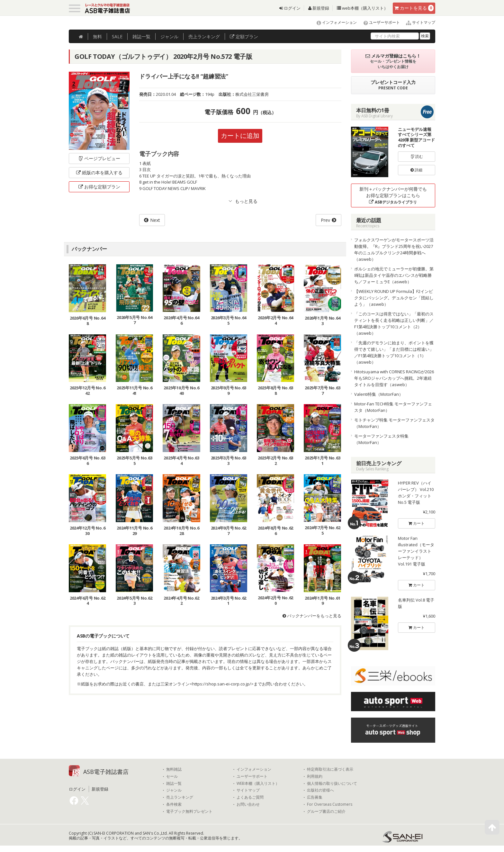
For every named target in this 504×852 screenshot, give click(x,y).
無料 (97, 36)
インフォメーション (334, 22)
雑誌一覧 (174, 784)
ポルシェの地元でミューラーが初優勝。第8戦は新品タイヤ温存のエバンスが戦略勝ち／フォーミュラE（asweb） (394, 275)
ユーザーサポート (379, 22)
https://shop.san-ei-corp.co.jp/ (222, 684)
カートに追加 (240, 136)
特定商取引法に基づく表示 (330, 769)
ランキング (204, 36)
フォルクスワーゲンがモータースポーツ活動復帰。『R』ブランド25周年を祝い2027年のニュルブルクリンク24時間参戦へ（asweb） (394, 249)
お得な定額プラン (99, 187)
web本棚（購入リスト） (362, 8)
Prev (325, 220)
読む (417, 156)
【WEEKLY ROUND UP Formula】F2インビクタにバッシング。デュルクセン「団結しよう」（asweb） (394, 298)
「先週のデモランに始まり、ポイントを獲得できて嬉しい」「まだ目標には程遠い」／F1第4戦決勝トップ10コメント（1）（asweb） (394, 352)
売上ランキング (180, 797)
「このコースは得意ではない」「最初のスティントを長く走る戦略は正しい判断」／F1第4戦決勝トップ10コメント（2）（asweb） (394, 323)
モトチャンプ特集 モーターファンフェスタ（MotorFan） (394, 423)
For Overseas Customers (330, 804)
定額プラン (244, 36)
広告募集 (315, 797)
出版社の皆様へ (320, 790)
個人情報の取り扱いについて (332, 784)
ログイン (290, 8)
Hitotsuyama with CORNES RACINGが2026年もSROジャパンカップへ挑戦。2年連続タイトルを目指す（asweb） (394, 378)
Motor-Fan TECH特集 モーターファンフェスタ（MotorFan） (393, 407)
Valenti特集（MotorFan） (379, 394)
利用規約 (315, 776)
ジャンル (169, 36)
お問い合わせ (248, 804)
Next (155, 220)
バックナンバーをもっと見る (312, 616)
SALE (117, 36)
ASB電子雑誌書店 (106, 772)
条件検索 (174, 804)
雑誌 (141, 36)
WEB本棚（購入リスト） (258, 784)
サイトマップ (418, 22)
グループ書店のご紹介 (326, 811)
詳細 (416, 170)
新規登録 (319, 8)
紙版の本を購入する (99, 172)
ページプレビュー (99, 158)
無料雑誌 (174, 769)
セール (172, 776)
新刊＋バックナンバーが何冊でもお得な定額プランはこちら (393, 195)
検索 (425, 36)
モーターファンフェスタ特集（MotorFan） (381, 439)
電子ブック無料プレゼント (189, 811)
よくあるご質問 (250, 797)
